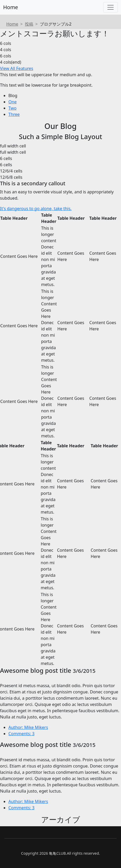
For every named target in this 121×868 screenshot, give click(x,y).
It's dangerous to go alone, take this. (36, 209)
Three (14, 114)
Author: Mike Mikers (28, 727)
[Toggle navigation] (111, 7)
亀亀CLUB (57, 853)
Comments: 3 (21, 734)
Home (11, 7)
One (12, 102)
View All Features (17, 68)
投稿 (29, 24)
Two (12, 108)
